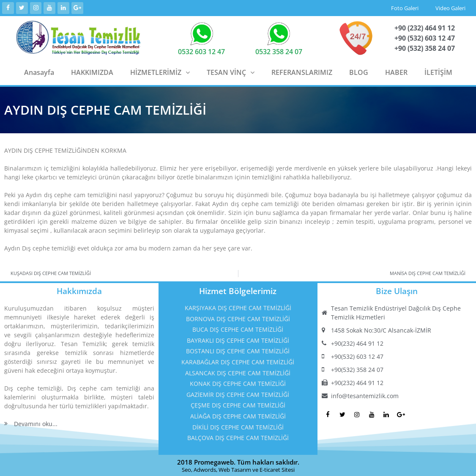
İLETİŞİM (438, 72)
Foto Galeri (405, 8)
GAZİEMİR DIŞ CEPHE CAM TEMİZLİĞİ (238, 394)
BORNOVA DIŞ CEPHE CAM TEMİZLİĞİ (238, 318)
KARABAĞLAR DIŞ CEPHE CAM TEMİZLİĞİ (238, 361)
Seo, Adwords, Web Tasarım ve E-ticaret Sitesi (238, 469)
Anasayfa (39, 72)
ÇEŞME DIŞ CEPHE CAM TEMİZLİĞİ (238, 405)
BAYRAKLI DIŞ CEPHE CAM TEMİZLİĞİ (238, 340)
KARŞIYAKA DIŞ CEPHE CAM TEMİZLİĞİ (238, 307)
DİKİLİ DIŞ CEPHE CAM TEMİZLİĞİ (238, 426)
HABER (396, 72)
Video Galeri (450, 8)
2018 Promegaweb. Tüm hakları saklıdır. (238, 461)
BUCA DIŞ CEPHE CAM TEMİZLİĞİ (238, 329)
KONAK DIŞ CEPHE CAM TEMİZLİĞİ (238, 383)
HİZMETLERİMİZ (160, 72)
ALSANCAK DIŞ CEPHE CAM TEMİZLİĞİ (238, 372)
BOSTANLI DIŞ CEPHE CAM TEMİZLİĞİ (238, 351)
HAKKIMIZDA (92, 72)
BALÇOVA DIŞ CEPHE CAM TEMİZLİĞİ (238, 437)
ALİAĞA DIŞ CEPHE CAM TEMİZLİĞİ (238, 415)
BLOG (359, 72)
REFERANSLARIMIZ (302, 72)
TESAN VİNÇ (231, 72)
